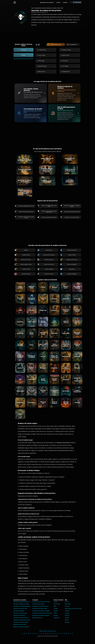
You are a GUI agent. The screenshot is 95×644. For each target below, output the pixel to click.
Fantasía (54, 8)
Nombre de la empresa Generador (21, 627)
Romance (56, 615)
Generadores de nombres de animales (41, 611)
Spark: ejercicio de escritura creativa (73, 608)
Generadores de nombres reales (40, 608)
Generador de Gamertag (19, 615)
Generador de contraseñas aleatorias (22, 606)
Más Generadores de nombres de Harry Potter (23, 59)
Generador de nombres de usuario (21, 604)
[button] (23, 50)
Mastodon (67, 622)
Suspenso (56, 611)
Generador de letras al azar (20, 624)
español (65, 2)
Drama (55, 613)
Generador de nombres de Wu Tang (22, 620)
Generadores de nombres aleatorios (43, 8)
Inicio (33, 8)
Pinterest (67, 615)
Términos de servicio (52, 631)
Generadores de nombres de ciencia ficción (42, 613)
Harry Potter (60, 8)
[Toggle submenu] (54, 2)
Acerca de (67, 606)
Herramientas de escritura (38, 604)
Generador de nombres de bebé (21, 622)
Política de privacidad (43, 631)
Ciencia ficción (57, 604)
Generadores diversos (37, 618)
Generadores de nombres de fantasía (41, 602)
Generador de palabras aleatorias (21, 602)
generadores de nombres (47, 2)
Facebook (67, 613)
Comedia (56, 608)
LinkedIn (67, 618)
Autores (67, 602)
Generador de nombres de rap (20, 608)
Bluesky (67, 620)
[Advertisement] (47, 36)
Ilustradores (68, 604)
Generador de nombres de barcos (21, 618)
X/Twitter (67, 611)
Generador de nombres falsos (20, 613)
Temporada (56, 618)
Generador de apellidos (19, 611)
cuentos (58, 2)
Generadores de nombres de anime (40, 606)
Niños (55, 606)
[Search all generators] (71, 2)
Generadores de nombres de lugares (41, 615)
